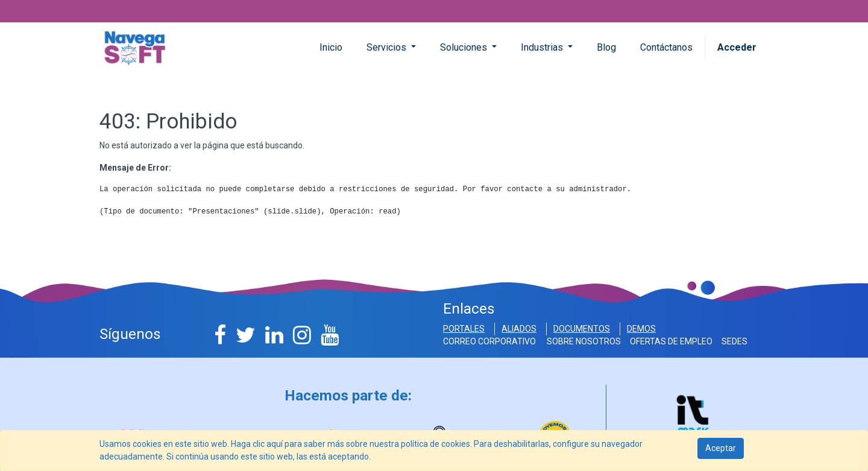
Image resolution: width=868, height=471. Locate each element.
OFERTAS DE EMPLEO (672, 341)
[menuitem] (331, 48)
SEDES (734, 341)
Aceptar (721, 448)
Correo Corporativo (491, 341)
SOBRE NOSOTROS (585, 341)
